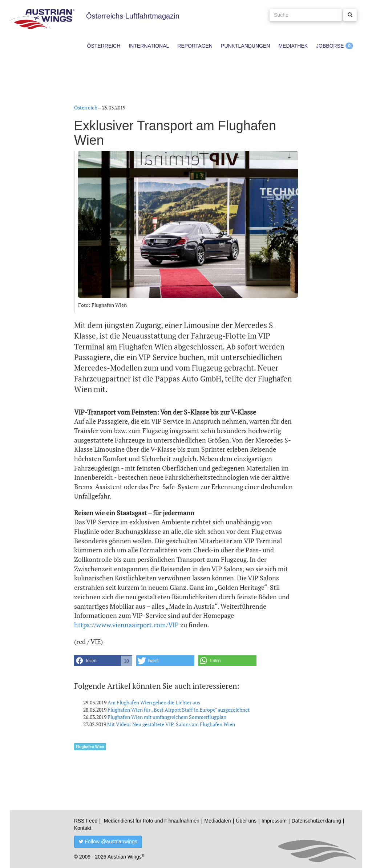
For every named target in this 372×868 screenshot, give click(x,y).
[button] (103, 661)
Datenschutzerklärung (316, 821)
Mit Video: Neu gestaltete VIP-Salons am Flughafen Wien (171, 724)
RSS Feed (86, 821)
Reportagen (195, 46)
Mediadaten (217, 821)
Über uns (246, 821)
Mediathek (293, 46)
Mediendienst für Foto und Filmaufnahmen (152, 821)
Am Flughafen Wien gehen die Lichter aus (154, 702)
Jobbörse (330, 46)
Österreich (104, 46)
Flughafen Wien (90, 747)
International (149, 46)
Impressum (274, 821)
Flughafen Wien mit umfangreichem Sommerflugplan (167, 717)
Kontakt (83, 828)
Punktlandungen (245, 46)
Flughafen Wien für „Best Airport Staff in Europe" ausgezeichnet (179, 710)
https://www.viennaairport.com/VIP (126, 625)
